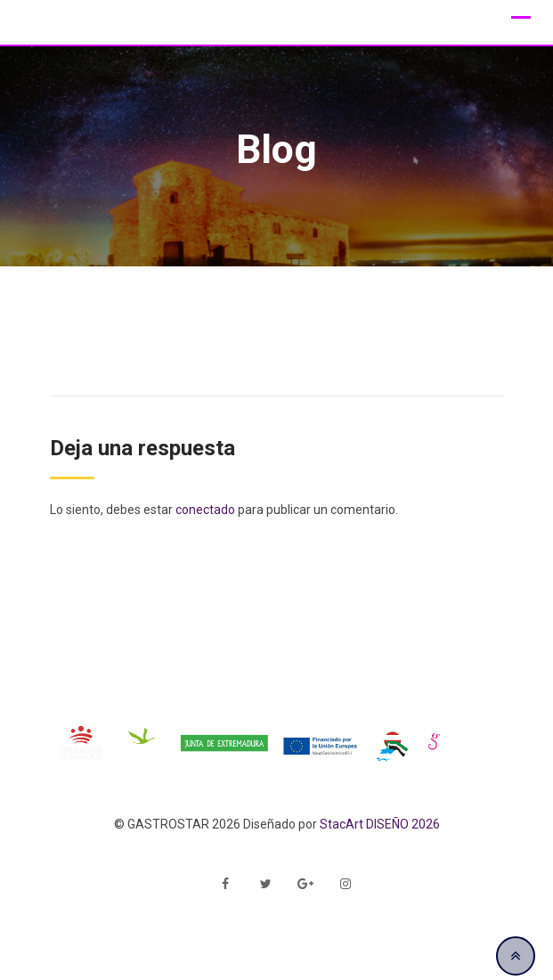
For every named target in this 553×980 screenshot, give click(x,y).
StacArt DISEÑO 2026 (380, 824)
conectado (205, 510)
